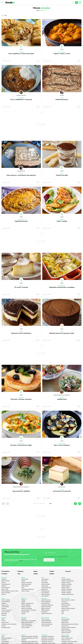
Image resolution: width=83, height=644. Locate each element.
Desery (21, 174)
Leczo (3, 636)
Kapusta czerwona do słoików (69, 627)
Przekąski (21, 52)
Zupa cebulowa (45, 596)
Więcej (21, 561)
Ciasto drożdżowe (6, 602)
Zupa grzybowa (65, 603)
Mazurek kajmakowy (46, 621)
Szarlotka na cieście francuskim (9, 624)
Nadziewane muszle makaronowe (30, 641)
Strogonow (4, 640)
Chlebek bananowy (62, 99)
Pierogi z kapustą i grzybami (68, 608)
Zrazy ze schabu (25, 591)
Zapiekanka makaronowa (28, 589)
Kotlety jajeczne (65, 636)
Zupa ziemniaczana (46, 588)
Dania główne (62, 52)
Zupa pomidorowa (46, 594)
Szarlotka (4, 603)
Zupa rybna (64, 602)
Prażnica (4, 594)
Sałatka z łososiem (66, 583)
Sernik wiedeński (26, 627)
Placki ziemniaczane (26, 584)
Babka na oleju (5, 605)
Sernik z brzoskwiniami (27, 626)
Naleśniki (4, 586)
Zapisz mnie (49, 560)
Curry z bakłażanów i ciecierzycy (21, 99)
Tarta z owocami (46, 619)
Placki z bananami (6, 593)
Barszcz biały (45, 586)
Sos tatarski (44, 612)
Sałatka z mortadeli (66, 591)
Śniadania (62, 220)
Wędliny (52, 574)
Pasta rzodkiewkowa (26, 624)
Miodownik (4, 613)
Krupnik (23, 602)
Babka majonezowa (46, 622)
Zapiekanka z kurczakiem (48, 638)
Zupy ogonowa (45, 579)
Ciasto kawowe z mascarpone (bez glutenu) (21, 175)
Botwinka (24, 619)
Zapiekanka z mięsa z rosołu (48, 643)
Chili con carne (5, 643)
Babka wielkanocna (46, 607)
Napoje (35, 571)
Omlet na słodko (5, 581)
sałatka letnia (62, 399)
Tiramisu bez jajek (62, 175)
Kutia (63, 612)
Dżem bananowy (66, 629)
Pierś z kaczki (25, 579)
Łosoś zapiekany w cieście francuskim (21, 54)
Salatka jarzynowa (66, 586)
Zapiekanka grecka (21, 221)
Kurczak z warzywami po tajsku (21, 445)
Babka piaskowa (46, 610)
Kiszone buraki (65, 626)
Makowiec (4, 608)
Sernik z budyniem (6, 600)
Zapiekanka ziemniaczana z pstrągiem (62, 287)
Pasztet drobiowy (46, 603)
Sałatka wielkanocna (47, 613)
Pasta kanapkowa (6, 584)
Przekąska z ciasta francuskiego (69, 641)
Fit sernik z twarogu (21, 287)
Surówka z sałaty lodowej (68, 581)
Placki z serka (5, 589)
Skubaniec (4, 615)
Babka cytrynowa (46, 608)
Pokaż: (41, 11)
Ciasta (62, 98)
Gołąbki (23, 600)
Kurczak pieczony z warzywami (29, 610)
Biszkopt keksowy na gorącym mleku (62, 333)
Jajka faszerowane (46, 600)
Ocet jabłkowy (65, 621)
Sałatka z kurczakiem (67, 584)
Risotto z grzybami (26, 605)
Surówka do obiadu (66, 579)
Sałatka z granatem (66, 593)
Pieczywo (68, 571)
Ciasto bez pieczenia (6, 610)
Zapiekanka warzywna (47, 641)
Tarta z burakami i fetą (67, 638)
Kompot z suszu (65, 610)
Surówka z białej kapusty (68, 594)
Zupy (21, 490)
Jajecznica (4, 579)
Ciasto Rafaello (5, 607)
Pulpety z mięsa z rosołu (62, 54)
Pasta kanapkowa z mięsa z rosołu (10, 591)
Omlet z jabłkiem (6, 588)
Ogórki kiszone (65, 622)
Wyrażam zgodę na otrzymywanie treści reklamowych (56, 557)
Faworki (3, 621)
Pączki (3, 619)
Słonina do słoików (66, 633)
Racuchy (4, 583)
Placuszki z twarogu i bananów (21, 399)
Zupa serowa (45, 589)
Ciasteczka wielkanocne (47, 605)
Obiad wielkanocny (46, 602)
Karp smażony (65, 607)
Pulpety (23, 581)
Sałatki (62, 398)
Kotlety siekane (25, 586)
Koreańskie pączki (6, 627)
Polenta (23, 613)
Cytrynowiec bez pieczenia (62, 491)
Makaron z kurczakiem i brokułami (30, 636)
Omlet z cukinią (62, 221)
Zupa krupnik (45, 583)
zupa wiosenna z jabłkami (21, 491)
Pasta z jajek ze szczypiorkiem (29, 621)
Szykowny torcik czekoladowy (21, 333)
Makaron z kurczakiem (27, 583)
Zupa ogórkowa (45, 593)
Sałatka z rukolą (65, 588)
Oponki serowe (5, 622)
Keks (63, 613)
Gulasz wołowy (5, 641)
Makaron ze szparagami (27, 622)
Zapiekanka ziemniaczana (48, 640)
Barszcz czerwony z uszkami (68, 600)
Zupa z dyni (44, 581)
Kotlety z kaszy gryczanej (28, 603)
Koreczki (4, 626)
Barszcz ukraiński (46, 584)
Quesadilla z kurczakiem (67, 643)
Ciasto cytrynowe (6, 612)
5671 (51, 504)
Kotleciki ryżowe (25, 612)
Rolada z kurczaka (66, 640)
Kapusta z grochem (66, 605)
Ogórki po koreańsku (66, 631)
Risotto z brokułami (26, 607)
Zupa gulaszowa (45, 591)
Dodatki (52, 571)
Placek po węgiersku (6, 638)
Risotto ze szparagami (27, 608)
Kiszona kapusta (65, 619)
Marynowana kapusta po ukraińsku (70, 624)
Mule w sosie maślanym (62, 445)
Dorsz (23, 588)
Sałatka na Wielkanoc (67, 589)
